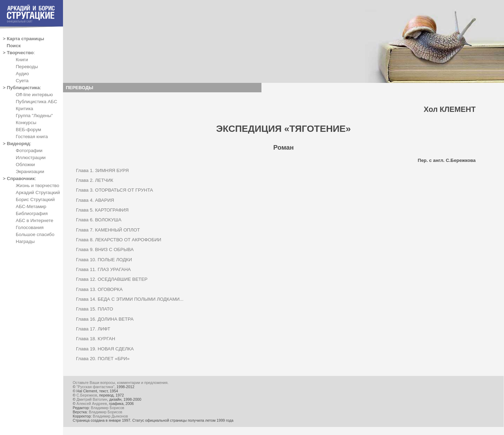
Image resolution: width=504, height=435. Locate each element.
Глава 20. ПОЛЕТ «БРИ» (103, 359)
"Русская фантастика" (96, 387)
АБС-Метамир (31, 206)
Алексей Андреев (92, 404)
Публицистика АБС (36, 102)
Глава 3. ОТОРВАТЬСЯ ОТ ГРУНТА (114, 190)
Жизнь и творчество (37, 186)
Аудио (22, 74)
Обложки (25, 165)
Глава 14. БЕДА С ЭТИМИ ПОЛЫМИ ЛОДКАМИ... (130, 299)
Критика (24, 109)
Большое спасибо (35, 234)
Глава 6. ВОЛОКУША (99, 220)
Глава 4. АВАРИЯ (95, 200)
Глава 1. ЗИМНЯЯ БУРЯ (102, 170)
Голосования (30, 227)
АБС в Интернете (34, 220)
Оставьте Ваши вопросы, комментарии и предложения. (121, 383)
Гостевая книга (32, 137)
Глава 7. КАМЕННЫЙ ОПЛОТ (108, 230)
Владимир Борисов (108, 408)
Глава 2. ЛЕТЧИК (95, 180)
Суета (22, 81)
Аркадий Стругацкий (38, 192)
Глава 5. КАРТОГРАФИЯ (102, 210)
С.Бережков (87, 395)
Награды (25, 241)
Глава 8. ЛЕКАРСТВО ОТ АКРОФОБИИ (119, 240)
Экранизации (30, 172)
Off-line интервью (34, 95)
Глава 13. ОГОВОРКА (99, 289)
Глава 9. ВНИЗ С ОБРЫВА (105, 249)
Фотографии (29, 151)
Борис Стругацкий (35, 199)
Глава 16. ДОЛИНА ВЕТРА (105, 319)
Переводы (27, 67)
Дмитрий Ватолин (92, 399)
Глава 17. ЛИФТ (93, 329)
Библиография (32, 213)
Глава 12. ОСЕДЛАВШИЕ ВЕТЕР (112, 279)
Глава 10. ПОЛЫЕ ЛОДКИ (104, 260)
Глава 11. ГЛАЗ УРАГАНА (103, 269)
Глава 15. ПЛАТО (94, 309)
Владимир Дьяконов (110, 416)
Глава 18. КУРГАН (96, 339)
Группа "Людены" (34, 116)
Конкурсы (26, 123)
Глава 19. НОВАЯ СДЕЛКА (105, 349)
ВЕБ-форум (28, 130)
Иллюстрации (31, 158)
